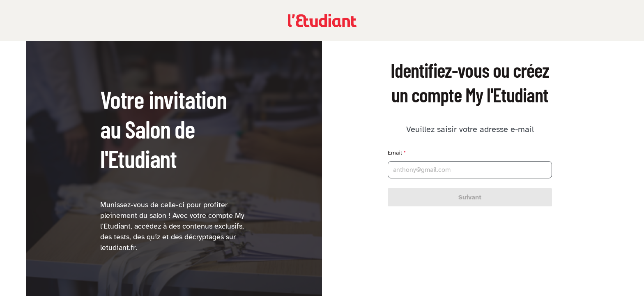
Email (397, 153)
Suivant (470, 197)
